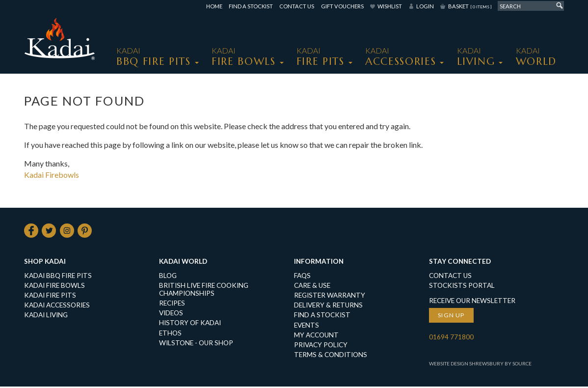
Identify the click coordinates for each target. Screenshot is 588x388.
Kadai (536, 57)
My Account (316, 336)
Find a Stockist (251, 6)
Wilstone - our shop (196, 344)
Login (425, 6)
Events (307, 327)
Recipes (172, 305)
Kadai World (183, 263)
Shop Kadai (45, 263)
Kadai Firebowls (52, 175)
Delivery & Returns (328, 306)
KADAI (154, 57)
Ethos (170, 334)
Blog (168, 277)
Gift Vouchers (342, 6)
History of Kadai (190, 324)
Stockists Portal (462, 287)
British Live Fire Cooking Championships (204, 291)
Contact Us (297, 6)
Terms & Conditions (331, 356)
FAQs (302, 277)
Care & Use (312, 287)
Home (214, 6)
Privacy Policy (321, 346)
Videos (171, 314)
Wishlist (390, 6)
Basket (470, 6)
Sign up (451, 317)
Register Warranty (330, 297)
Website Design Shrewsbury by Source (480, 365)
